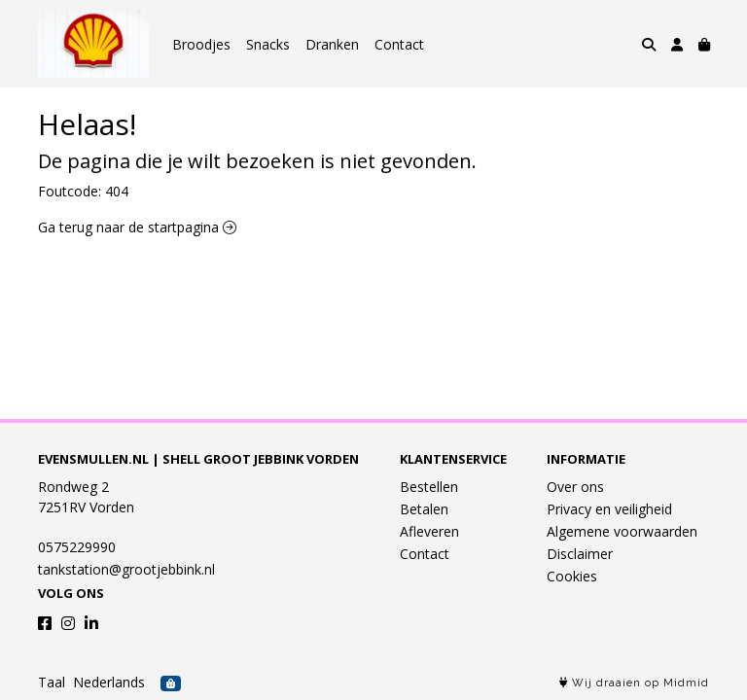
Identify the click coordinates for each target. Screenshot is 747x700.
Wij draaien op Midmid (634, 683)
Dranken (332, 44)
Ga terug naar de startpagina (137, 227)
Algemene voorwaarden (622, 531)
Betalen (424, 509)
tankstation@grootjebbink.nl (126, 569)
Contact (399, 44)
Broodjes (201, 44)
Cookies (572, 576)
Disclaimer (580, 554)
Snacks (268, 44)
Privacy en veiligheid (609, 509)
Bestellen (429, 487)
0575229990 (77, 547)
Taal (52, 682)
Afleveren (429, 531)
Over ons (575, 487)
